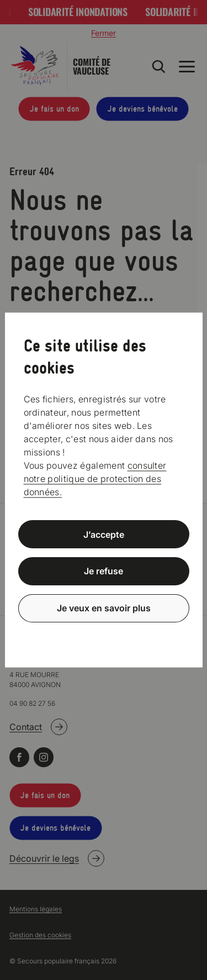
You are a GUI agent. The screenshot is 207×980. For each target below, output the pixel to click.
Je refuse (104, 571)
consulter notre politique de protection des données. (95, 478)
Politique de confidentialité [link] (104, 635)
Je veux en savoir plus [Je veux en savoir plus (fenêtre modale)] (104, 608)
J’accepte (104, 534)
